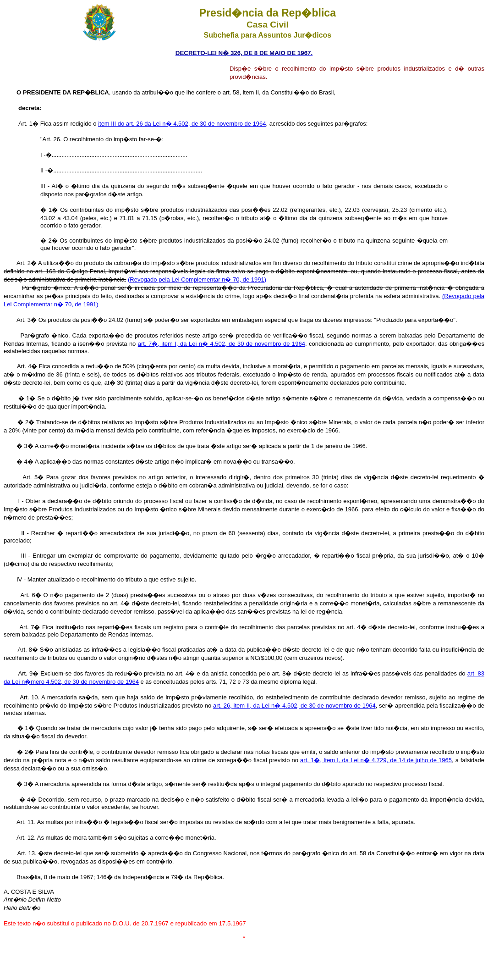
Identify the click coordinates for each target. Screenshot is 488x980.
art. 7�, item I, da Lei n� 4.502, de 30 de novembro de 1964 (222, 344)
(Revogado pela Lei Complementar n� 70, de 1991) (197, 280)
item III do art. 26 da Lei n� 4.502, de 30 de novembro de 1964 (182, 124)
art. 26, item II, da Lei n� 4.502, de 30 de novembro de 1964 (294, 706)
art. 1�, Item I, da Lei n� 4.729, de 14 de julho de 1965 (376, 760)
